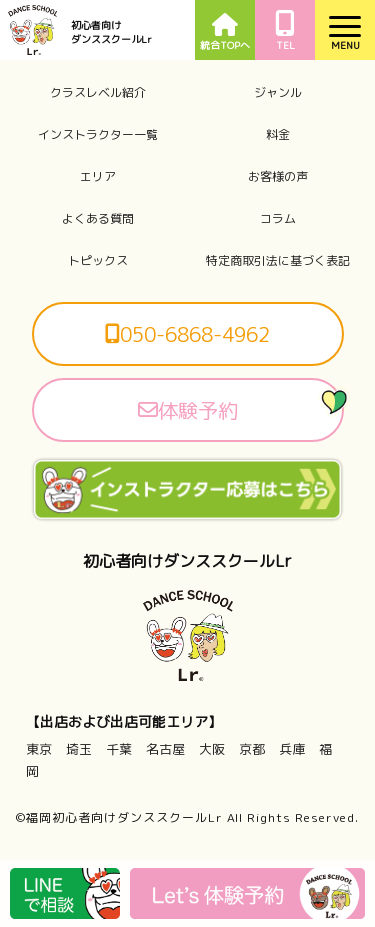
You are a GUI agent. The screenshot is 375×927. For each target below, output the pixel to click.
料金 (278, 135)
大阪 (212, 749)
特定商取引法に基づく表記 (278, 261)
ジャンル (278, 93)
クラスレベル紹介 (98, 93)
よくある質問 (98, 219)
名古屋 (165, 749)
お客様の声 (278, 177)
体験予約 (188, 410)
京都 (252, 749)
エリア (98, 177)
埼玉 (79, 749)
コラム (278, 219)
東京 (39, 749)
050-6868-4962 (187, 334)
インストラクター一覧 (98, 135)
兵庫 (292, 749)
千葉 (119, 749)
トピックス (98, 261)
